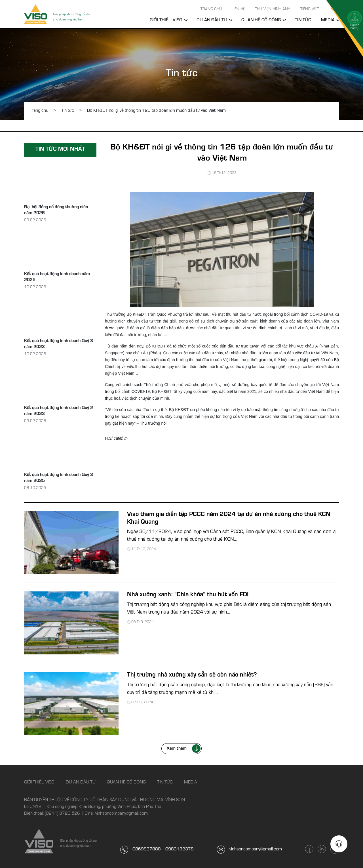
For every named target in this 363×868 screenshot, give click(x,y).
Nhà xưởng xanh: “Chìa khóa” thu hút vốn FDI (188, 595)
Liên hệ (238, 10)
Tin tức (303, 20)
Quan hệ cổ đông (261, 20)
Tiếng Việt (310, 10)
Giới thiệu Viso (166, 20)
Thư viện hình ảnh (273, 10)
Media (191, 783)
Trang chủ (211, 10)
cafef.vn (121, 438)
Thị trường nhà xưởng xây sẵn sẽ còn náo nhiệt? (192, 675)
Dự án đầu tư (212, 20)
